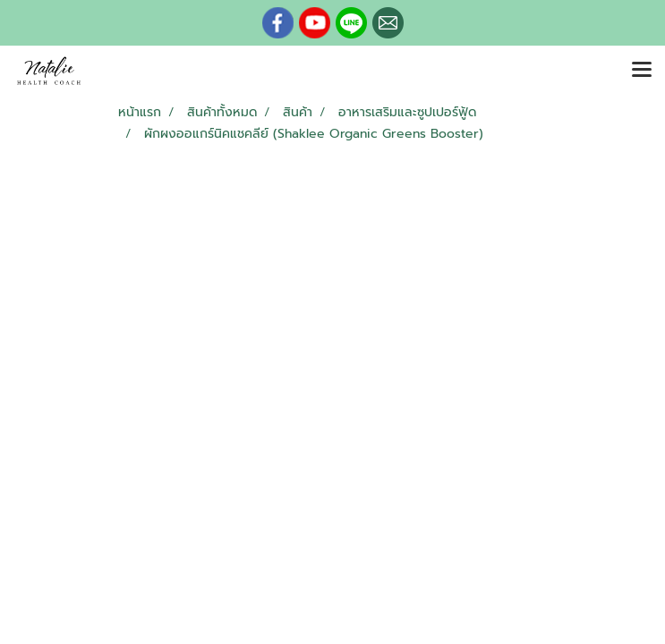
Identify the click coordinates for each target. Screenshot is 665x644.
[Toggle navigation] (642, 71)
